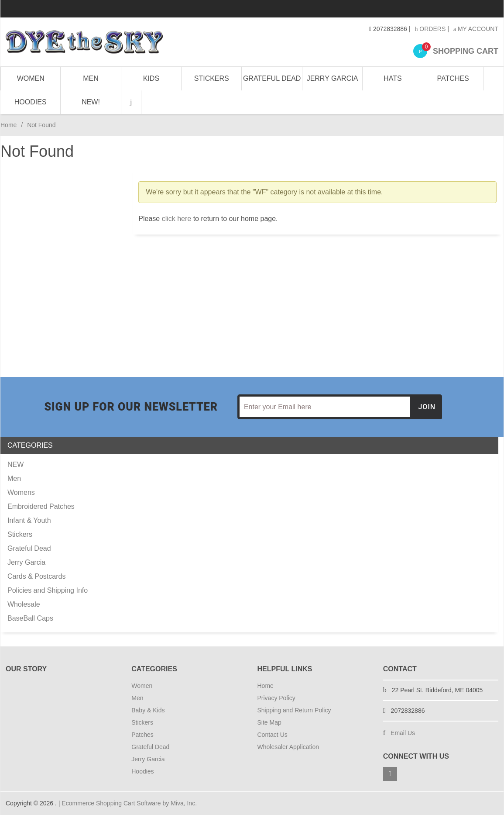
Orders (430, 29)
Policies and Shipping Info (48, 590)
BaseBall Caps (30, 618)
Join (427, 407)
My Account (476, 29)
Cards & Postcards (36, 576)
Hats (393, 78)
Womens (21, 492)
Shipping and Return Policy (294, 710)
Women (31, 78)
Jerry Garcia (333, 78)
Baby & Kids (148, 710)
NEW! (91, 102)
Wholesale (24, 604)
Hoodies (31, 102)
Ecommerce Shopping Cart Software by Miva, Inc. (129, 803)
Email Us (403, 733)
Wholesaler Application (288, 747)
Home (9, 125)
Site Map (269, 722)
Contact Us (273, 735)
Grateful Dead (272, 78)
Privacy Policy (276, 698)
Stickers (212, 78)
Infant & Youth (29, 520)
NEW (15, 464)
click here (177, 219)
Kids (151, 78)
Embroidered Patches (41, 506)
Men (91, 78)
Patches (453, 78)
